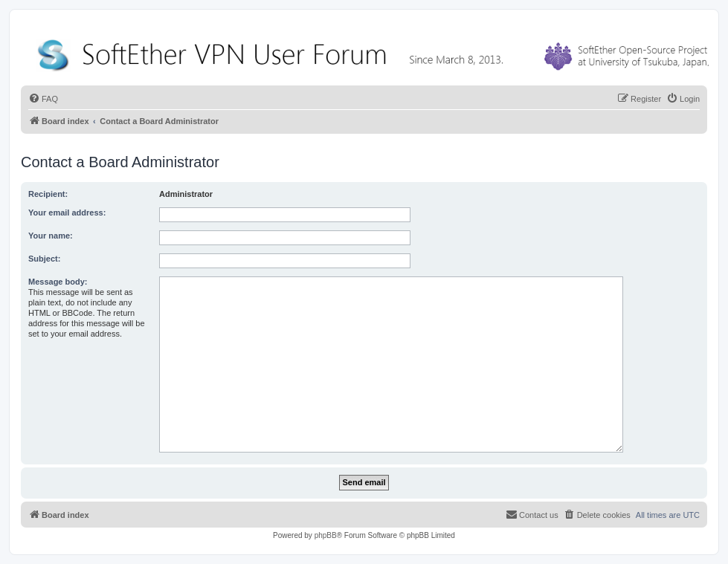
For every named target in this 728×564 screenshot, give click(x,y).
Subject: (44, 259)
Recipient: (48, 194)
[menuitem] (43, 99)
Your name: (51, 236)
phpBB (326, 535)
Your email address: (67, 213)
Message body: (58, 282)
